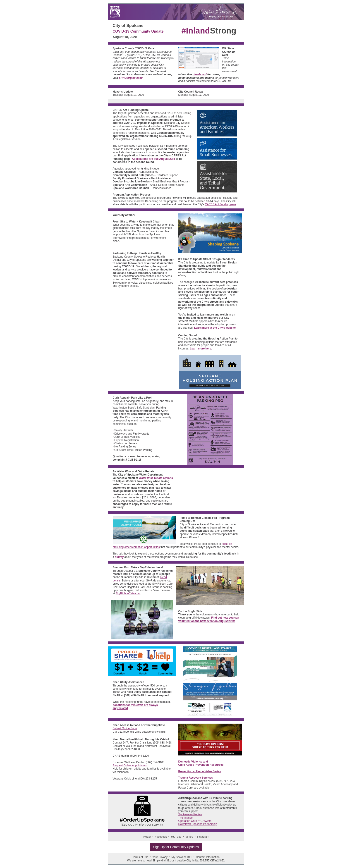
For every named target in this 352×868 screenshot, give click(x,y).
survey (119, 557)
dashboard (200, 74)
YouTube (176, 837)
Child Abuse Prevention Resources (201, 765)
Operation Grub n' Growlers (195, 821)
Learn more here (201, 349)
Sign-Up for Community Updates (176, 847)
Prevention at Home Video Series (200, 771)
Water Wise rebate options (156, 478)
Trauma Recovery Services (196, 778)
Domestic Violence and (193, 762)
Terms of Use (140, 857)
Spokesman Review (190, 814)
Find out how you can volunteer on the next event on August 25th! (209, 619)
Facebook (161, 837)
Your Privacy (160, 857)
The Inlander (186, 818)
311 (169, 861)
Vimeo (189, 837)
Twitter (147, 837)
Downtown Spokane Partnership (198, 824)
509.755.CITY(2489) (212, 861)
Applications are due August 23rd (154, 159)
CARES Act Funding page (220, 204)
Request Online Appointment (130, 765)
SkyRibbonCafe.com (128, 593)
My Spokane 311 (182, 857)
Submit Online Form (125, 728)
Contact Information (208, 857)
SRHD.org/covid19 (131, 78)
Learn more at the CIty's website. (215, 328)
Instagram (203, 837)
